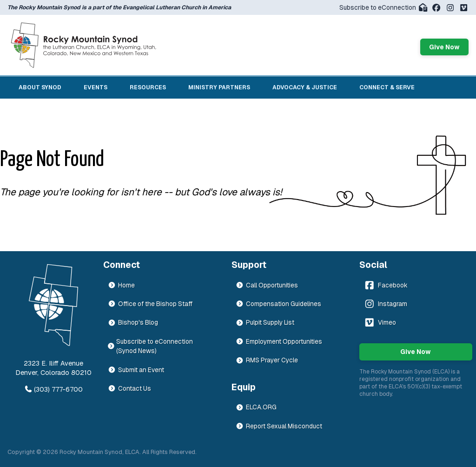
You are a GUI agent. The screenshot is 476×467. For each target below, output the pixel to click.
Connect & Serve (387, 87)
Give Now (444, 47)
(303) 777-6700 (53, 389)
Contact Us (129, 388)
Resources (148, 87)
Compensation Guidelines (278, 304)
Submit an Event (136, 370)
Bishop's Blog (133, 322)
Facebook (385, 285)
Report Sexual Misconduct (279, 426)
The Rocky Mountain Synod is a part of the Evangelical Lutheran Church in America (119, 7)
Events (96, 87)
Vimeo (380, 322)
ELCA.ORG (256, 407)
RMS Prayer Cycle (267, 360)
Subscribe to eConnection (383, 7)
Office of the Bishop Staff (150, 304)
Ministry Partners (219, 87)
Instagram (385, 304)
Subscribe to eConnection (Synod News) (151, 346)
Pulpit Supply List (265, 322)
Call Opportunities (267, 285)
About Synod (40, 87)
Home (121, 285)
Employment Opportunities (279, 341)
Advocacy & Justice (305, 87)
